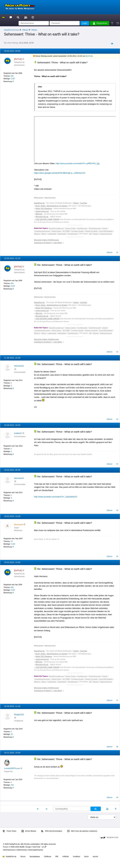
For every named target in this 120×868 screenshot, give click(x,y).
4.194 (13, 544)
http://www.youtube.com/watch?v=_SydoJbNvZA (56, 497)
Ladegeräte (52, 234)
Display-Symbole (91, 231)
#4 (117, 464)
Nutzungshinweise (36, 850)
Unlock (105, 228)
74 (12, 541)
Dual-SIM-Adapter (106, 231)
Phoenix (96, 234)
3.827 (13, 79)
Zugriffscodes (82, 228)
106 (12, 785)
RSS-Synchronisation (52, 831)
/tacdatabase (35, 856)
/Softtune (48, 856)
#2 (117, 352)
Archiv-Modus (29, 831)
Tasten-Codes (71, 228)
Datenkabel (62, 234)
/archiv (95, 856)
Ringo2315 (19, 715)
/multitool (77, 856)
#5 (117, 510)
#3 (117, 419)
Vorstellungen (73, 234)
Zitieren (110, 252)
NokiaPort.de (9, 856)
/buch (86, 856)
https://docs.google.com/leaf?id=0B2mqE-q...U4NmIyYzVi (60, 173)
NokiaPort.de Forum (12, 30)
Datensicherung (106, 234)
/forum (23, 856)
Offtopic (25, 30)
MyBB (22, 847)
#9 (117, 797)
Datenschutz (22, 850)
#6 (117, 556)
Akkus (44, 234)
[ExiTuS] (89, 56)
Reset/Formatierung (56, 228)
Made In (37, 234)
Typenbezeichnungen (42, 231)
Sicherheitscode (95, 228)
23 (12, 734)
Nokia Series (56, 231)
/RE (57, 856)
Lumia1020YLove (12, 768)
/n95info (66, 856)
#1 (117, 252)
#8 (117, 747)
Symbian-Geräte (77, 231)
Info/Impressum (9, 850)
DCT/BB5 (66, 231)
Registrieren (100, 23)
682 (12, 76)
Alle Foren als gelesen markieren (82, 831)
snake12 (18, 433)
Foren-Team (10, 831)
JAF (90, 234)
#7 (117, 700)
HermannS (19, 366)
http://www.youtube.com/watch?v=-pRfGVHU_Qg (78, 163)
